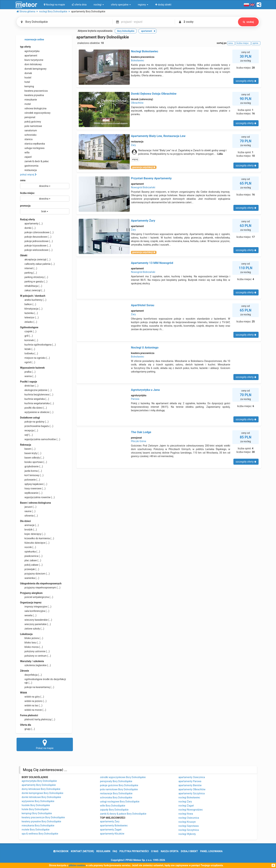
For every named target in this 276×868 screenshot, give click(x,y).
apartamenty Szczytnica (192, 793)
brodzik (28, 530)
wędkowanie (31, 493)
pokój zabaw (31, 565)
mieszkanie (29, 100)
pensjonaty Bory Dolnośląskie (116, 781)
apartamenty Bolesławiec (114, 826)
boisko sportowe (34, 462)
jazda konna (31, 471)
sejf (26, 435)
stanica (26, 139)
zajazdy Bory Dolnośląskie (114, 810)
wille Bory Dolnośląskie (113, 806)
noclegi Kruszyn (187, 822)
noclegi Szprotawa (189, 826)
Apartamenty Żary (143, 221)
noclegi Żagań (186, 806)
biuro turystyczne (32, 60)
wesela (28, 615)
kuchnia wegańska (34, 399)
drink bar (29, 386)
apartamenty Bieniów (190, 785)
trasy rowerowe (33, 488)
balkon (28, 304)
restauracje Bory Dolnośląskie (116, 793)
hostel (26, 78)
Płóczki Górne (139, 441)
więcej (135, 159)
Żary (133, 145)
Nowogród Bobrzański (143, 187)
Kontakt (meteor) (82, 851)
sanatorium (29, 130)
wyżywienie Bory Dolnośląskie (38, 801)
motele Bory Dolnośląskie (36, 830)
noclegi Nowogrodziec (191, 810)
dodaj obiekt (189, 851)
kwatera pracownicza (34, 91)
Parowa (135, 399)
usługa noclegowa (32, 148)
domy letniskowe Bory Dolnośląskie (41, 789)
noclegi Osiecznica (189, 818)
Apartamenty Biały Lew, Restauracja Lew (158, 136)
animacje (29, 525)
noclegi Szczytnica (189, 830)
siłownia (29, 516)
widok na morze (33, 710)
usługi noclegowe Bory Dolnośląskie (120, 802)
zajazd (26, 157)
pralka (28, 372)
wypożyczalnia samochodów (40, 439)
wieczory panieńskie (35, 624)
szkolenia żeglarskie (35, 665)
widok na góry (32, 697)
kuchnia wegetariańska (37, 403)
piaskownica (31, 556)
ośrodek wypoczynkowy (35, 113)
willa (25, 152)
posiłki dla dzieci (33, 408)
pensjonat (28, 117)
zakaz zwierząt (32, 290)
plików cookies (77, 865)
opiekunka (30, 552)
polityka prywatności (134, 851)
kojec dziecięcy (33, 534)
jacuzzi (28, 507)
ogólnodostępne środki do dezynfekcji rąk (43, 681)
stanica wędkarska (32, 144)
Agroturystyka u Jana (145, 390)
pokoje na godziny (34, 422)
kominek (29, 340)
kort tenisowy (32, 475)
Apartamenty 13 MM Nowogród (152, 263)
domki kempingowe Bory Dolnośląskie (42, 793)
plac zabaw (31, 560)
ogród (28, 362)
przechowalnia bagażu (37, 426)
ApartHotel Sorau (143, 305)
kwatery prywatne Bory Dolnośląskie (41, 821)
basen (28, 449)
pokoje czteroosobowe (37, 232)
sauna (28, 511)
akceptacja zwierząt (35, 259)
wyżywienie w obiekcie (37, 412)
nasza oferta (170, 851)
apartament (29, 56)
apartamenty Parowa (190, 781)
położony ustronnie (35, 651)
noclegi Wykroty (187, 834)
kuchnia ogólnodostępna (38, 345)
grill (26, 336)
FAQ (115, 851)
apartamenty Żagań (111, 830)
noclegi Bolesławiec (189, 797)
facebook (61, 851)
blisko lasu (30, 643)
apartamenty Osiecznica (192, 777)
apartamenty (31, 224)
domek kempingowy (33, 69)
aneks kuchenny (33, 300)
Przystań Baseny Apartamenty (151, 178)
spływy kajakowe (34, 484)
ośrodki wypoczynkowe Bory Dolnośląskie (123, 777)
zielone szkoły (32, 629)
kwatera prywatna (32, 95)
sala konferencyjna (35, 611)
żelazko (29, 322)
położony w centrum (35, 656)
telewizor (29, 317)
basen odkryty (32, 458)
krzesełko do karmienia (37, 538)
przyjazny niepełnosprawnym (40, 588)
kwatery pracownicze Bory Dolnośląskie (43, 817)
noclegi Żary (185, 802)
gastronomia (29, 166)
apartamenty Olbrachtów (192, 789)
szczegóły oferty (246, 81)
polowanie (30, 480)
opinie (256, 43)
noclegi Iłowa (186, 814)
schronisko (28, 135)
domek (26, 73)
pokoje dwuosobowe (36, 237)
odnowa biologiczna (33, 108)
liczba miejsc (27, 193)
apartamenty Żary (110, 821)
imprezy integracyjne (36, 607)
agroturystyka (30, 51)
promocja (25, 206)
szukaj (248, 22)
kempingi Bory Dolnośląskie (37, 813)
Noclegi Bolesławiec (145, 51)
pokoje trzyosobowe (35, 246)
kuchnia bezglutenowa (37, 395)
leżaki (28, 349)
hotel (25, 82)
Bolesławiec (138, 60)
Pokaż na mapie (45, 744)
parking (29, 273)
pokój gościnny (31, 122)
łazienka (29, 313)
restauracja (28, 170)
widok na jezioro (33, 701)
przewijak (30, 569)
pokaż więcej (28, 175)
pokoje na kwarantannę (37, 687)
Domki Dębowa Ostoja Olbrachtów (154, 94)
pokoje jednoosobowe (36, 241)
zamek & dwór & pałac (34, 161)
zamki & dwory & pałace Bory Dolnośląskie (123, 814)
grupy (27, 729)
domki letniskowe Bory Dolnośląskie (41, 797)
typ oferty (25, 47)
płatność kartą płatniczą (38, 719)
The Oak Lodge (141, 432)
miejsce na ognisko (35, 358)
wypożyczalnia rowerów (37, 497)
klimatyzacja (31, 309)
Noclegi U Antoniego (145, 347)
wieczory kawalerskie (36, 620)
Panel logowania (211, 851)
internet (29, 268)
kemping (27, 86)
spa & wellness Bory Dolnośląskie (40, 834)
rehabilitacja (31, 286)
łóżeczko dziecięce (35, 543)
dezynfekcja (31, 675)
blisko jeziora (32, 638)
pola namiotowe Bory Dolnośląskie (119, 789)
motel (25, 104)
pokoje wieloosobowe (36, 250)
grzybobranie (32, 466)
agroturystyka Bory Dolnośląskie (39, 781)
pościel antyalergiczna (37, 597)
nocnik (28, 547)
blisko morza (31, 647)
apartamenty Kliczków (112, 834)
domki (28, 228)
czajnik (28, 331)
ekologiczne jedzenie (36, 390)
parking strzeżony (34, 277)
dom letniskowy (31, 64)
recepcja (29, 430)
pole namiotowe (31, 126)
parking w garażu (34, 282)
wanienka (30, 578)
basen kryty (31, 453)
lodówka (29, 353)
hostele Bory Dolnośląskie (36, 805)
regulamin (103, 851)
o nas (155, 851)
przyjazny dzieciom (35, 574)
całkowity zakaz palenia (37, 264)
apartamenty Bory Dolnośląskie (39, 785)
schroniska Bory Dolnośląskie (116, 797)
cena (23, 180)
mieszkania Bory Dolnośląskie (38, 826)
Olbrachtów (137, 103)
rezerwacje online (32, 40)
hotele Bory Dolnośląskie (35, 809)
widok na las (31, 705)
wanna (28, 376)
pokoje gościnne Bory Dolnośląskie (119, 785)
